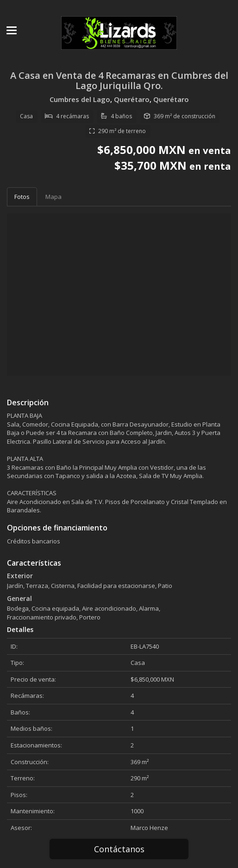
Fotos (22, 197)
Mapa (53, 197)
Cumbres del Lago (80, 99)
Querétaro (132, 99)
